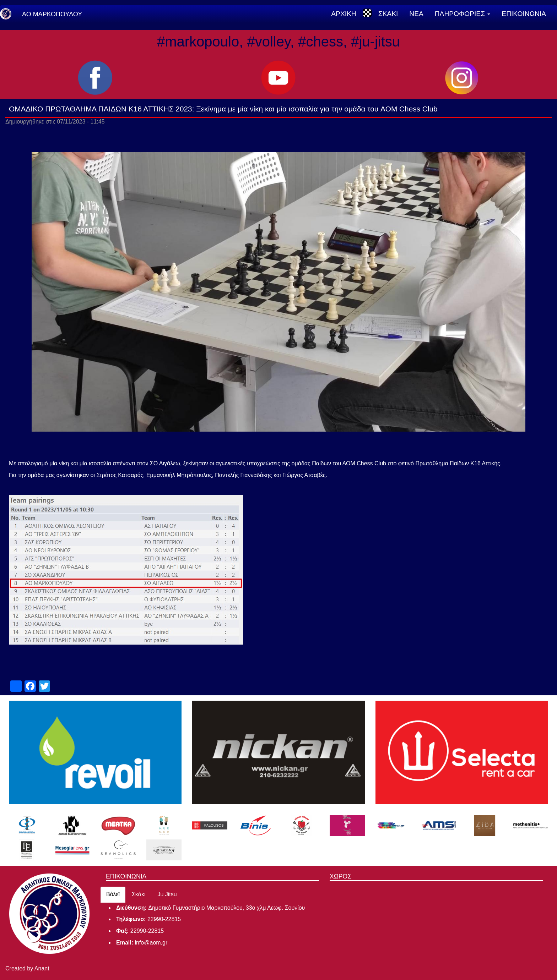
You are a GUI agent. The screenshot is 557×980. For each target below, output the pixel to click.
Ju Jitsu (167, 894)
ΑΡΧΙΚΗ (344, 14)
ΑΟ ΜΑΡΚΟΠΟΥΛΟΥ (52, 14)
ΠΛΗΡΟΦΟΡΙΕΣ (463, 14)
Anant (42, 968)
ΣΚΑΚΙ (388, 14)
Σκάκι (139, 894)
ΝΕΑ (416, 14)
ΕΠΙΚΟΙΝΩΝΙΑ (524, 14)
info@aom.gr (151, 943)
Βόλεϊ (113, 894)
